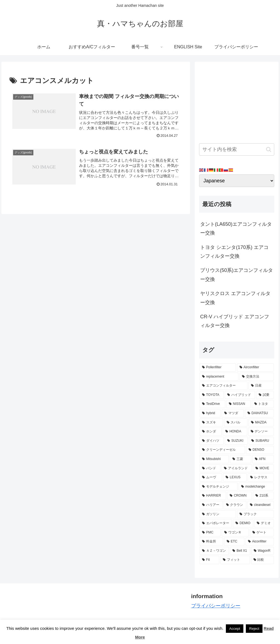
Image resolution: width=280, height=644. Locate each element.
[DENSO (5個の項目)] (260, 450)
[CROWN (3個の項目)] (240, 496)
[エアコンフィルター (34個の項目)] (224, 386)
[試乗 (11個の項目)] (265, 395)
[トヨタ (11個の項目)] (263, 404)
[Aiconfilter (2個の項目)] (260, 542)
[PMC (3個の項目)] (210, 533)
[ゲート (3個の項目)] (262, 533)
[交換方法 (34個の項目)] (256, 377)
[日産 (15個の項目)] (261, 386)
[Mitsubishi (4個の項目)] (214, 459)
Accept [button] (235, 629)
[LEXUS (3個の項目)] (235, 477)
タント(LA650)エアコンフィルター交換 (236, 228)
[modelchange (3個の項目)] (256, 487)
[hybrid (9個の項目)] (210, 413)
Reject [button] (254, 629)
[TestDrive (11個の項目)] (212, 404)
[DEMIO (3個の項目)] (243, 523)
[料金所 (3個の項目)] (211, 542)
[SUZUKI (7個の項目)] (236, 441)
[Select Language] (237, 181)
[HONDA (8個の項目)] (235, 432)
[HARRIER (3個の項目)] (213, 496)
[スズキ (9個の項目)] (211, 423)
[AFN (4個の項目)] (263, 459)
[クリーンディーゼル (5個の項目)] (222, 450)
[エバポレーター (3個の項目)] (216, 523)
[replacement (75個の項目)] (219, 377)
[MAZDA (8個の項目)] (261, 423)
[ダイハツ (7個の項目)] (212, 441)
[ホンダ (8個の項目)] (211, 432)
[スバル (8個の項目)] (236, 423)
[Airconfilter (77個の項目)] (255, 367)
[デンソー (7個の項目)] (261, 432)
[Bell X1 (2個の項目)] (240, 551)
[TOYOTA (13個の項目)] (212, 395)
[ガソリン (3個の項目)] (218, 514)
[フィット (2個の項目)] (235, 560)
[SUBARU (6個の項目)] (261, 441)
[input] (237, 149)
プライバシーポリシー (216, 606)
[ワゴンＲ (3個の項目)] (235, 533)
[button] (269, 149)
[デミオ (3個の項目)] (264, 523)
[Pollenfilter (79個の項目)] (218, 367)
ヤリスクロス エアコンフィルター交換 (235, 298)
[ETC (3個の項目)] (234, 542)
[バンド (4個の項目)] (210, 468)
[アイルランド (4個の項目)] (237, 468)
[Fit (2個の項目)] (209, 560)
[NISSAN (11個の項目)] (239, 404)
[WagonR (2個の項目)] (262, 551)
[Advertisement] (237, 100)
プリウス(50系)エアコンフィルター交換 (237, 275)
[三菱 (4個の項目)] (241, 459)
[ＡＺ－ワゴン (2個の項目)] (214, 551)
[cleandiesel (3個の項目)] (261, 505)
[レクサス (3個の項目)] (261, 477)
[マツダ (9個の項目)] (233, 413)
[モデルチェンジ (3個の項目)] (219, 487)
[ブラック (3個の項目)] (255, 514)
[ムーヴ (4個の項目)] (211, 477)
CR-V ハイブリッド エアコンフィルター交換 (235, 321)
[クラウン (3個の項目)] (235, 505)
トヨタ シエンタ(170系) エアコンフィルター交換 (234, 252)
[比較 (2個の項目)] (262, 560)
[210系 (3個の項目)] (263, 496)
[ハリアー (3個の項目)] (211, 505)
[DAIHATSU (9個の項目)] (259, 413)
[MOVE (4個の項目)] (263, 468)
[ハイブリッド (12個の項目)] (240, 395)
